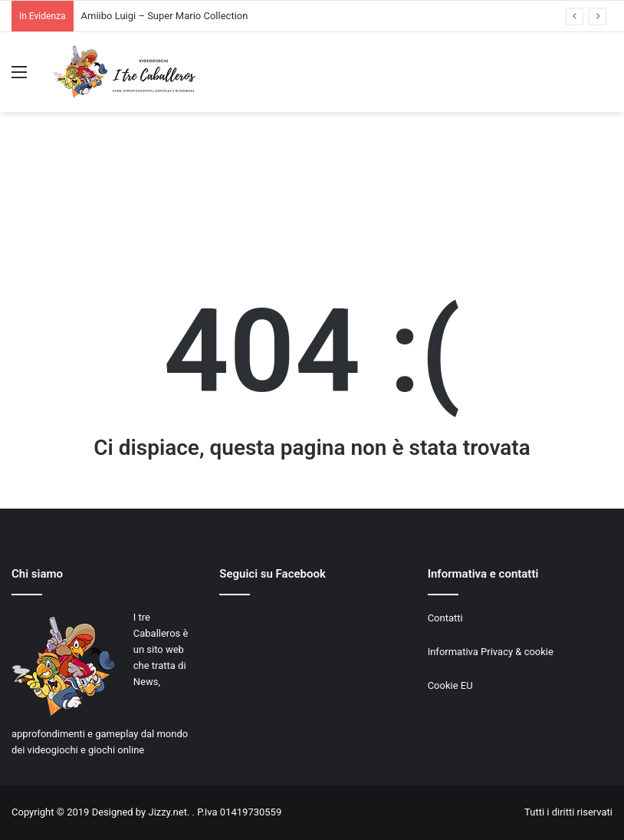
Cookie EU (450, 685)
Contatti (445, 618)
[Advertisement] (312, 194)
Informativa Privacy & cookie (491, 652)
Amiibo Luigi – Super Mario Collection (165, 16)
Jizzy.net (167, 812)
